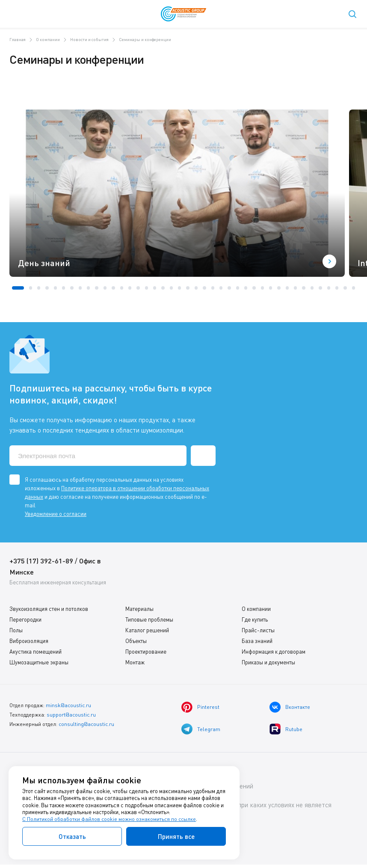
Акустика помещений (36, 652)
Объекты (136, 641)
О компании (256, 609)
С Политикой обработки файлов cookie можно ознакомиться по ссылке (110, 819)
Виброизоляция (29, 641)
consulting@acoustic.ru (86, 723)
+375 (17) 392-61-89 (41, 561)
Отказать (72, 836)
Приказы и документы (268, 662)
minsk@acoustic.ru (68, 705)
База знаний (257, 641)
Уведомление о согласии (56, 514)
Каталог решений (147, 630)
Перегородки (25, 619)
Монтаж (135, 662)
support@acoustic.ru (71, 714)
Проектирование (146, 652)
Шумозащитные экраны (39, 662)
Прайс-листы (258, 630)
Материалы (139, 609)
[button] (18, 288)
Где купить (255, 619)
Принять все (176, 836)
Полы (16, 630)
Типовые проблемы (149, 619)
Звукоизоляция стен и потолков (49, 609)
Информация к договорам (274, 652)
